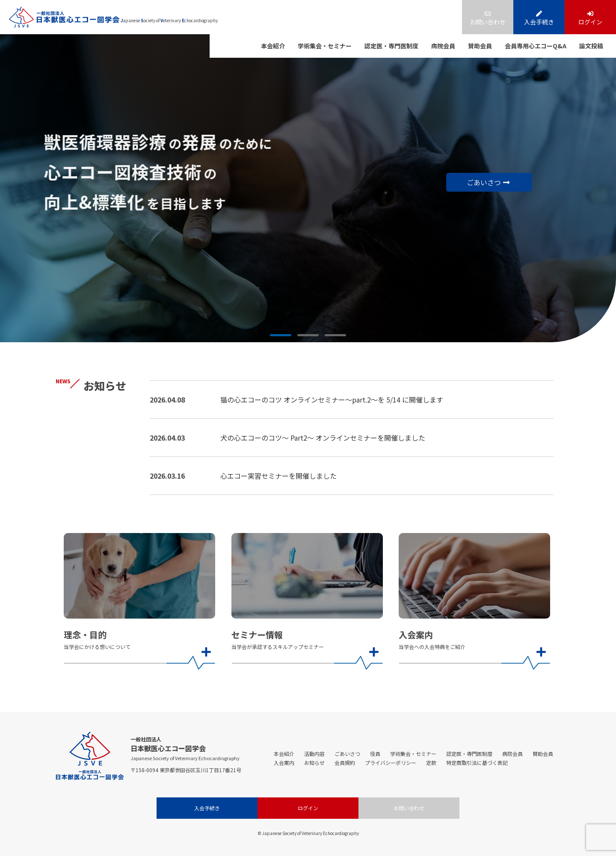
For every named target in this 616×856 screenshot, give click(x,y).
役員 (375, 754)
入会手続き (539, 18)
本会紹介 (273, 46)
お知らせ (314, 763)
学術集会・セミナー (325, 46)
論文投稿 (591, 46)
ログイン (590, 18)
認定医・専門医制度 (391, 46)
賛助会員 (480, 46)
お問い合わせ (488, 18)
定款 (431, 763)
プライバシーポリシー (391, 763)
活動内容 (314, 754)
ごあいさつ (487, 183)
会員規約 (345, 763)
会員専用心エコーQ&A (536, 46)
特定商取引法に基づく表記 (477, 763)
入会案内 (284, 763)
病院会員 (443, 46)
